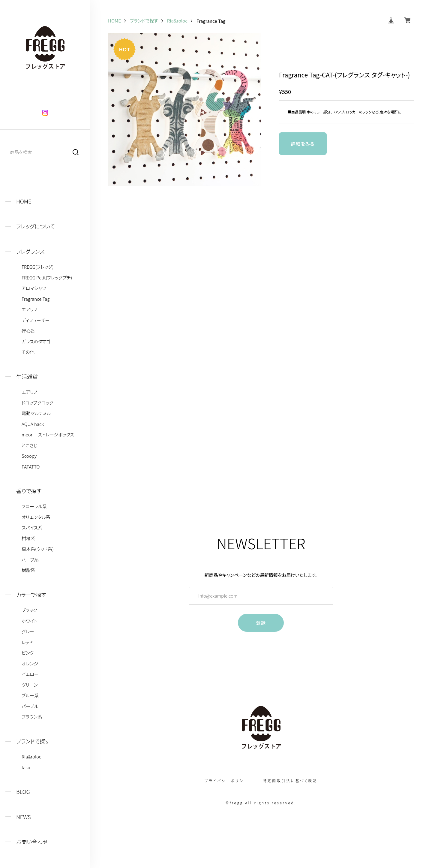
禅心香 (28, 331)
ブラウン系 (32, 717)
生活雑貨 (27, 377)
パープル (30, 706)
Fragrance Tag (36, 299)
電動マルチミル (36, 413)
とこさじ (30, 445)
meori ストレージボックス (48, 435)
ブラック (29, 610)
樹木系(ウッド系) (38, 549)
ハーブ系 (30, 560)
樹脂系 (28, 570)
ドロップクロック (37, 403)
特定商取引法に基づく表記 (290, 781)
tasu (26, 767)
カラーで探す (31, 595)
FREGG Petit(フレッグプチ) (47, 278)
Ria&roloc (31, 757)
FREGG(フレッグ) (37, 267)
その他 (28, 352)
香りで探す (29, 491)
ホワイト (30, 621)
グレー (28, 631)
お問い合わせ (32, 842)
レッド (27, 642)
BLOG (23, 792)
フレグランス (30, 251)
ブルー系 (30, 695)
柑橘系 (28, 538)
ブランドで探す (33, 741)
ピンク (28, 653)
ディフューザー (36, 320)
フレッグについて (36, 226)
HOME (24, 201)
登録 (261, 623)
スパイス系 (32, 528)
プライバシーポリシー (226, 781)
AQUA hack (33, 424)
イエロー (30, 674)
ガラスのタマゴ (36, 342)
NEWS (24, 817)
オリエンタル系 (36, 517)
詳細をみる (303, 144)
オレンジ (30, 664)
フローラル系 (34, 506)
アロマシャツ (34, 288)
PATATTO (31, 467)
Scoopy (29, 456)
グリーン (30, 685)
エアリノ (29, 309)
